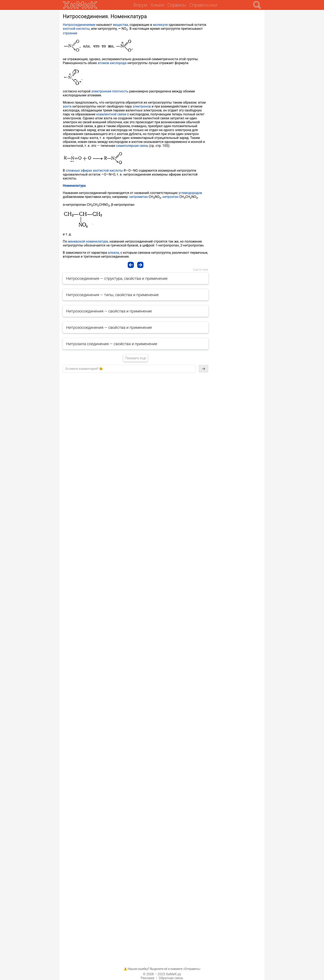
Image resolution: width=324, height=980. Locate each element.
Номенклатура (74, 186)
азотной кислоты (76, 29)
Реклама (148, 978)
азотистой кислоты (108, 171)
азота (67, 106)
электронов (142, 106)
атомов (103, 63)
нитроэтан (170, 197)
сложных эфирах (79, 171)
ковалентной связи (111, 114)
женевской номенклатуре (88, 241)
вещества (120, 25)
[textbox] (129, 369)
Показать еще (136, 358)
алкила (113, 253)
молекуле (160, 25)
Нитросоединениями (79, 25)
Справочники (203, 5)
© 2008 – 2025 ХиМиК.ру (162, 974)
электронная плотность (110, 91)
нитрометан (139, 197)
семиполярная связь (132, 146)
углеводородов (190, 193)
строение (70, 33)
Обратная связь (171, 978)
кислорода (118, 63)
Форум (140, 5)
